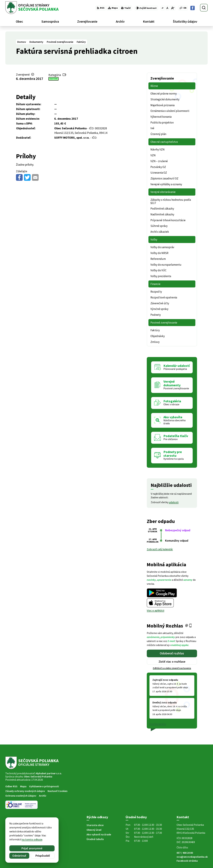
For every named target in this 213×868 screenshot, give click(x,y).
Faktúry (53, 79)
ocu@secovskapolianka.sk (192, 857)
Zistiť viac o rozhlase (172, 662)
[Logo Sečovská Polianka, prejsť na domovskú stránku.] (32, 8)
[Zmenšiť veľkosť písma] (163, 8)
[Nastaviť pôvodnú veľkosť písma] (167, 8)
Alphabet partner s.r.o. (49, 773)
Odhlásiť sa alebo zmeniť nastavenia (172, 668)
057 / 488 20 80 (185, 853)
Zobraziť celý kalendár (160, 549)
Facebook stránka (187, 861)
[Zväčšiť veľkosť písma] (173, 8)
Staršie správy (158, 724)
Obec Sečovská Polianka (38, 776)
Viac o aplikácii (156, 610)
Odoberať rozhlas (172, 653)
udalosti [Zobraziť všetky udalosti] (174, 502)
